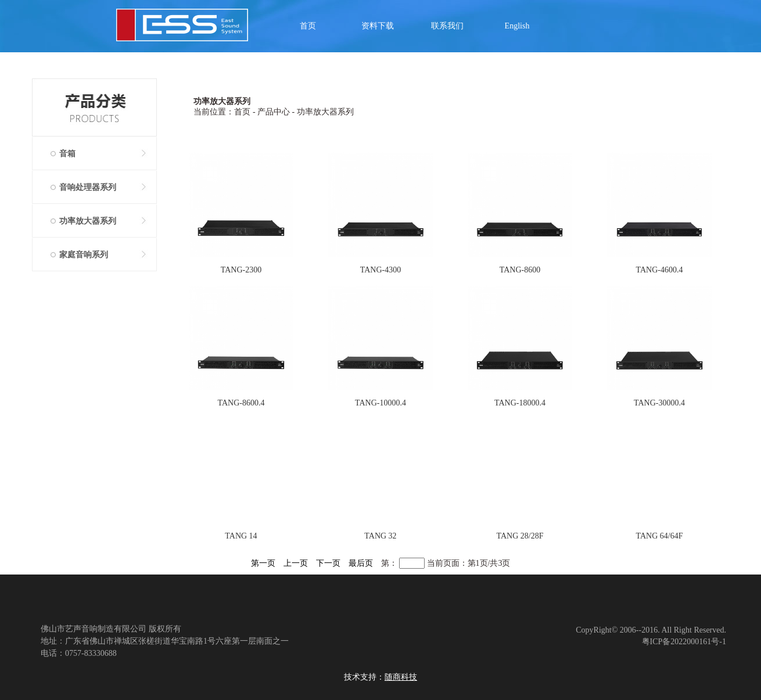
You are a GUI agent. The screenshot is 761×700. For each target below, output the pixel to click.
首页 (308, 26)
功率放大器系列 (88, 221)
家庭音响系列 (84, 255)
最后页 (361, 563)
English (517, 26)
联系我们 (447, 26)
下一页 (328, 563)
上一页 (296, 563)
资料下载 (378, 26)
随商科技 (401, 677)
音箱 (67, 154)
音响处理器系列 (88, 187)
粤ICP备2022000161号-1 (684, 642)
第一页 (263, 563)
